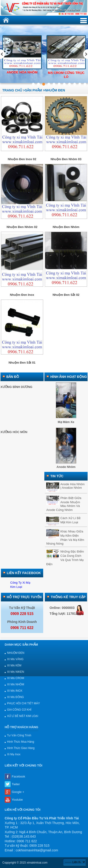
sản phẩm (33, 90)
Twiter (16, 784)
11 (85, 84)
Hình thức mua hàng (21, 742)
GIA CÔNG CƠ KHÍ (19, 710)
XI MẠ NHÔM (16, 684)
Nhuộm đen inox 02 (22, 159)
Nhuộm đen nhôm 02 (22, 227)
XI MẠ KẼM (14, 665)
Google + (18, 792)
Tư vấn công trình (19, 735)
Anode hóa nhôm (22, 72)
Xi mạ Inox (14, 754)
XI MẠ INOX (15, 691)
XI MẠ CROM (16, 678)
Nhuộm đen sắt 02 (66, 295)
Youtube (17, 800)
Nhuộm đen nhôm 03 (66, 159)
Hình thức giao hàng (21, 748)
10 (80, 84)
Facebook (18, 776)
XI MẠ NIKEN (16, 672)
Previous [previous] (2, 54)
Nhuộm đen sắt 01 (22, 363)
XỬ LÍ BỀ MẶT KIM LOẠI (23, 716)
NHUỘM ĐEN (16, 653)
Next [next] (86, 54)
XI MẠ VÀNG (15, 659)
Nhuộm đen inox (22, 295)
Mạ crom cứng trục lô (66, 75)
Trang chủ (12, 90)
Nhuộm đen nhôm (66, 227)
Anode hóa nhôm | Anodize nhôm (72, 486)
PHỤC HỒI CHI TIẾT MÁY (23, 703)
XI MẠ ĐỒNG (15, 697)
